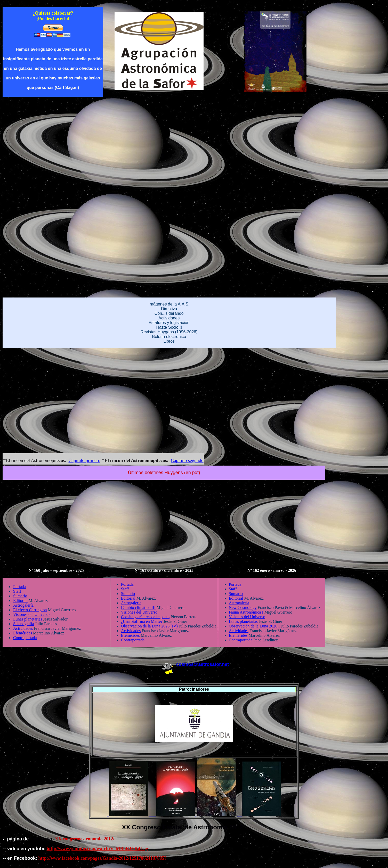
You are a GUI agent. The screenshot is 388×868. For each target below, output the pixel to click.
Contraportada (25, 638)
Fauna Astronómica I (246, 612)
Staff (17, 591)
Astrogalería (23, 605)
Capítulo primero (84, 460)
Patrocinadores (194, 689)
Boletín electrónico (169, 337)
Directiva (169, 309)
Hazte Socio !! (169, 327)
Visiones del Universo (31, 614)
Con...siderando (169, 313)
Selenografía (24, 624)
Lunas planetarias (28, 619)
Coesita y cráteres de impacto (145, 617)
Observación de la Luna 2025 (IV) (149, 626)
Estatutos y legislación (169, 323)
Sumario (20, 596)
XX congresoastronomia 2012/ (85, 839)
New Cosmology (243, 607)
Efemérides (23, 633)
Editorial (20, 601)
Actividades (169, 318)
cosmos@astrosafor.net (203, 664)
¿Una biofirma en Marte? (142, 621)
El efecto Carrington (30, 610)
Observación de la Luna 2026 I (254, 626)
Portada (19, 587)
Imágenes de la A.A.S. (169, 304)
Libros (169, 341)
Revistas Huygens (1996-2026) (169, 332)
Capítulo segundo (187, 460)
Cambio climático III (138, 607)
